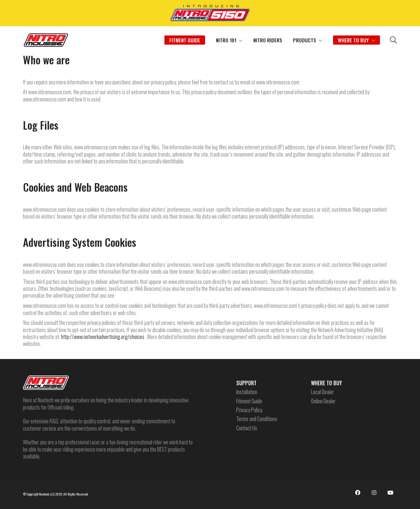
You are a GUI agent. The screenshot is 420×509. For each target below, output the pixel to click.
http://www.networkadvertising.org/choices (103, 337)
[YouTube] (390, 493)
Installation (247, 392)
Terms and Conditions (257, 419)
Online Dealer (323, 401)
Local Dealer (323, 392)
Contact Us (247, 428)
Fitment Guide (249, 401)
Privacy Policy (249, 410)
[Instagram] (374, 493)
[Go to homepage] (46, 40)
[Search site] (393, 41)
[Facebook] (358, 493)
